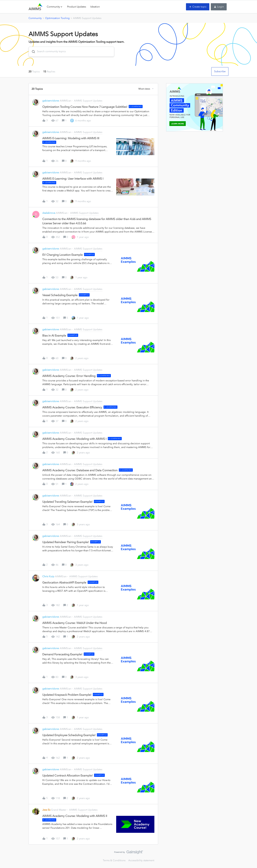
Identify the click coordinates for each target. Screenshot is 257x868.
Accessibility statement (141, 860)
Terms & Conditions (114, 860)
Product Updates (77, 7)
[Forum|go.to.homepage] (36, 7)
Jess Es (46, 810)
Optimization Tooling (57, 18)
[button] (198, 7)
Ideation (95, 7)
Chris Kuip (48, 576)
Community (35, 18)
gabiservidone (51, 101)
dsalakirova (49, 213)
